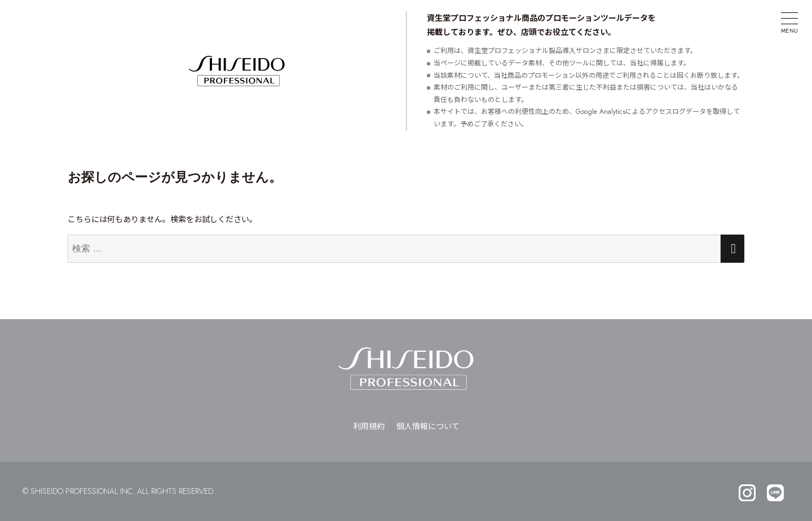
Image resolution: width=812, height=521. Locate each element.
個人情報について (428, 426)
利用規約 (369, 426)
